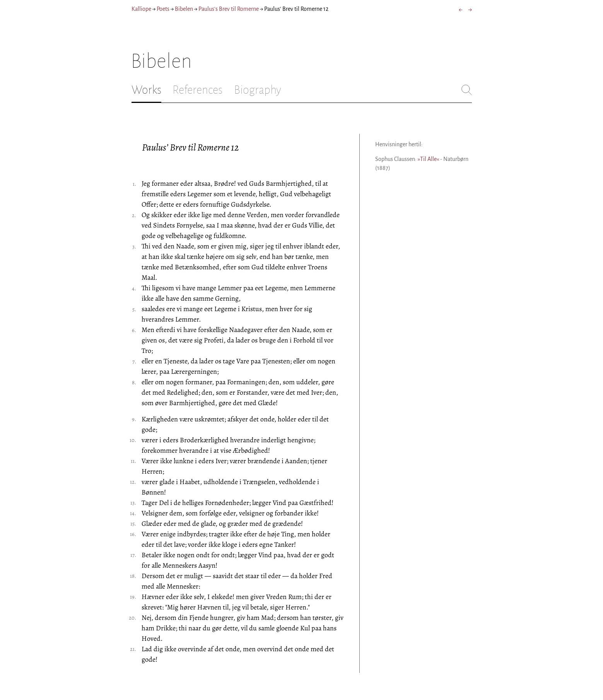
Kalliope (141, 9)
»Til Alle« (428, 159)
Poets (163, 9)
